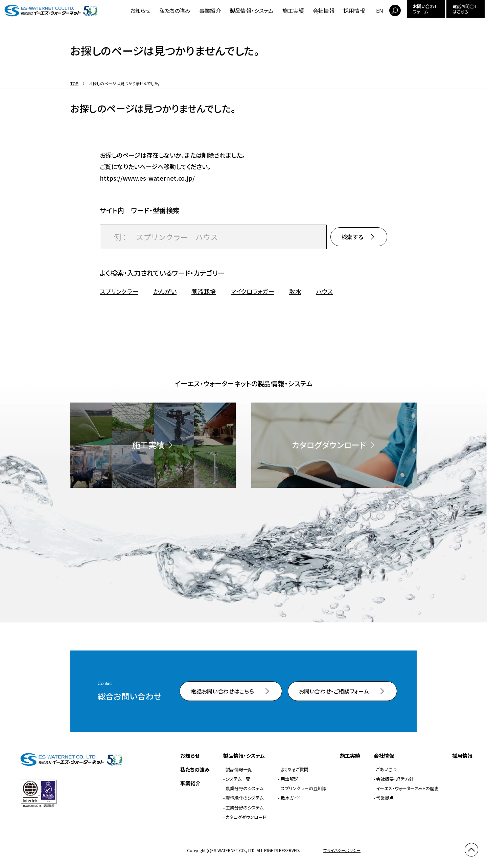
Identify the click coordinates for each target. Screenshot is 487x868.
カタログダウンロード (246, 817)
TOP (74, 83)
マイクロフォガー (252, 291)
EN (380, 10)
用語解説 (289, 779)
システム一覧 (238, 779)
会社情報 (324, 10)
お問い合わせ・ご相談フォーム (334, 691)
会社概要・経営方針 (395, 779)
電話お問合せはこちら (466, 9)
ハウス (324, 291)
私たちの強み (175, 10)
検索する (353, 237)
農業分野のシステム (245, 788)
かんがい (165, 291)
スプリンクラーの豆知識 (304, 788)
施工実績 (293, 10)
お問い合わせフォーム (426, 9)
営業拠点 (385, 798)
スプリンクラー (119, 291)
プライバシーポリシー (342, 850)
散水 (295, 291)
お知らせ (140, 10)
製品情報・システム (252, 10)
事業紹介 (210, 10)
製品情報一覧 (239, 769)
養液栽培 (204, 291)
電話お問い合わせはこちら (222, 691)
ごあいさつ (386, 769)
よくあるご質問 (295, 769)
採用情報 (354, 10)
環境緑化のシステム (245, 798)
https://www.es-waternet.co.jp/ (147, 178)
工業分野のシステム (245, 808)
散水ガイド (291, 798)
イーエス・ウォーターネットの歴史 (407, 788)
